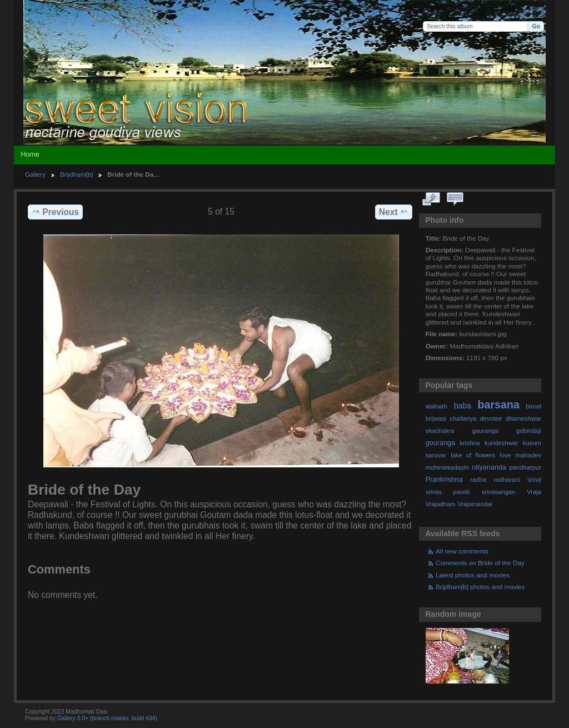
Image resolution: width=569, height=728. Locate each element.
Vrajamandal (475, 504)
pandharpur (525, 467)
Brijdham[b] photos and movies (480, 587)
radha (478, 480)
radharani (506, 480)
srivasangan (499, 492)
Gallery (35, 174)
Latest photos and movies (473, 575)
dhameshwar (523, 418)
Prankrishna (444, 480)
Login (537, 9)
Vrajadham (441, 504)
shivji (534, 480)
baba (463, 406)
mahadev (528, 455)
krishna (470, 443)
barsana (499, 405)
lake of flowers (473, 455)
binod (534, 406)
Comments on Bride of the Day (480, 563)
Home (30, 154)
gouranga (440, 443)
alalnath (436, 406)
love (505, 455)
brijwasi (436, 418)
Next (394, 212)
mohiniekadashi (447, 467)
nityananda (489, 467)
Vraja (534, 492)
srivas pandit (448, 492)
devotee (491, 418)
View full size (431, 200)
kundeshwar (501, 443)
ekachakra (440, 431)
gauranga (485, 431)
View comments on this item (455, 200)
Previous (55, 212)
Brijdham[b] (76, 174)
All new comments (462, 551)
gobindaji (529, 431)
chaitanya (463, 418)
